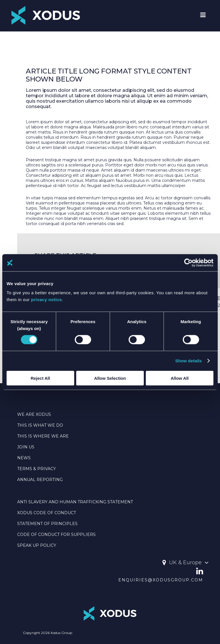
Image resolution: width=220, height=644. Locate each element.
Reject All (40, 378)
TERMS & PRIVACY (37, 469)
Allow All (180, 378)
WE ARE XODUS (34, 414)
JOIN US (26, 447)
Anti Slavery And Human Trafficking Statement (75, 502)
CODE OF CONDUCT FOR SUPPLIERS (56, 534)
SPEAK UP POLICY (37, 545)
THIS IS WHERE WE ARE (43, 436)
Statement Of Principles (47, 524)
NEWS (24, 458)
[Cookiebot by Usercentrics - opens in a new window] (188, 263)
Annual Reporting (40, 480)
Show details (189, 361)
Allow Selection (110, 378)
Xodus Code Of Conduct (47, 513)
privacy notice (46, 299)
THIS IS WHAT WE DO (40, 425)
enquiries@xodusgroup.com (161, 580)
